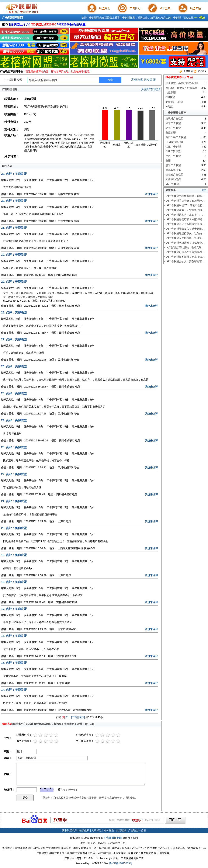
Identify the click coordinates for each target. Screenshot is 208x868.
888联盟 (170, 97)
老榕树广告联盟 (174, 102)
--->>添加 (200, 18)
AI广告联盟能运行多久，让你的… (185, 233)
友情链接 (121, 830)
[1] (63, 717)
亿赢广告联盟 (173, 147)
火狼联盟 (171, 93)
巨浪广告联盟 (173, 156)
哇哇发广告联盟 (174, 175)
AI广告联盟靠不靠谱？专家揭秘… (185, 257)
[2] (67, 717)
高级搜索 (137, 80)
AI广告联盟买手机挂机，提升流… (185, 238)
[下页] (74, 717)
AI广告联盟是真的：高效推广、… (185, 215)
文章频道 (97, 830)
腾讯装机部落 (173, 170)
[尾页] (82, 717)
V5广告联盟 (172, 184)
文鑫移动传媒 (173, 179)
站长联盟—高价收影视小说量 (182, 83)
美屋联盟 (171, 133)
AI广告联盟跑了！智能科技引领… (185, 224)
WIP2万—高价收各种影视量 (181, 88)
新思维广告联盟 (174, 119)
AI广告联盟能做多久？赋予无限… (185, 229)
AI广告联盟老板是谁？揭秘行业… (185, 243)
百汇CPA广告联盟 (176, 137)
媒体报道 (109, 830)
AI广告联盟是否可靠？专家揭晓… (185, 219)
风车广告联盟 (173, 123)
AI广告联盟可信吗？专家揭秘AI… (185, 252)
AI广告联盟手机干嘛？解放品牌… (185, 201)
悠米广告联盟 (173, 165)
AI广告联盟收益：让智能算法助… (185, 210)
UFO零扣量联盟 (175, 142)
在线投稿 (84, 830)
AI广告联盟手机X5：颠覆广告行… (186, 205)
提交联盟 (150, 80)
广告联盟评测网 (13, 18)
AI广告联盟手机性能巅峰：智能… (185, 196)
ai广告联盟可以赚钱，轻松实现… (185, 247)
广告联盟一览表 (137, 830)
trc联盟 (169, 107)
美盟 (168, 161)
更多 (204, 190)
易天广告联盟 (173, 128)
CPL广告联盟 (173, 151)
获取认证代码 (70, 830)
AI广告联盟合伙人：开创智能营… (185, 261)
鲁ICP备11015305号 (121, 863)
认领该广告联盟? (150, 89)
